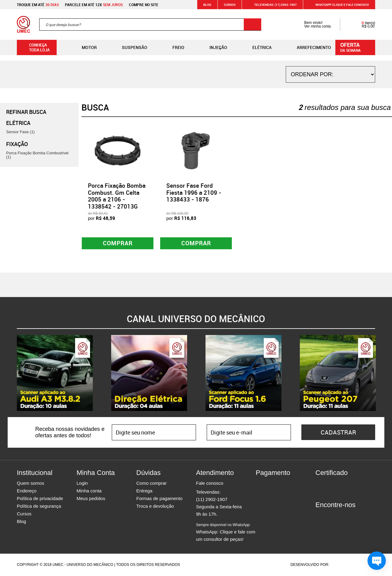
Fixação (17, 144)
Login (82, 483)
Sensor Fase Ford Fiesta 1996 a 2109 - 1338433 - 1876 (194, 193)
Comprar (118, 243)
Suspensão (130, 47)
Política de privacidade (40, 499)
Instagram (331, 516)
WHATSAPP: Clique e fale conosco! (339, 5)
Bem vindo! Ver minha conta (311, 24)
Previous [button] (12, 373)
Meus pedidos (91, 499)
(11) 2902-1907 (212, 500)
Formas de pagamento (159, 499)
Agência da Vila (341, 565)
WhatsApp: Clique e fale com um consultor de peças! (226, 533)
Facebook (320, 516)
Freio (173, 47)
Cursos (230, 5)
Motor (84, 47)
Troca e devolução (155, 506)
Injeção (213, 47)
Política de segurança (39, 506)
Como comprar (151, 483)
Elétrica (257, 47)
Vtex (363, 565)
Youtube (352, 516)
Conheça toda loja (35, 47)
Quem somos (30, 483)
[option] (55, 373)
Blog (207, 5)
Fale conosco (210, 483)
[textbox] (150, 24)
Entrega (144, 491)
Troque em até (38, 5)
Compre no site (144, 5)
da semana (356, 47)
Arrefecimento (309, 47)
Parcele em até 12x (94, 5)
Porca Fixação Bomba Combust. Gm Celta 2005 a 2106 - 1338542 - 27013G (117, 196)
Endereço (27, 491)
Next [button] (380, 373)
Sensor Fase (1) (20, 132)
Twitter (341, 516)
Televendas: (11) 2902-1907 (272, 5)
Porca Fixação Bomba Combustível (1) (37, 155)
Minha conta (89, 491)
